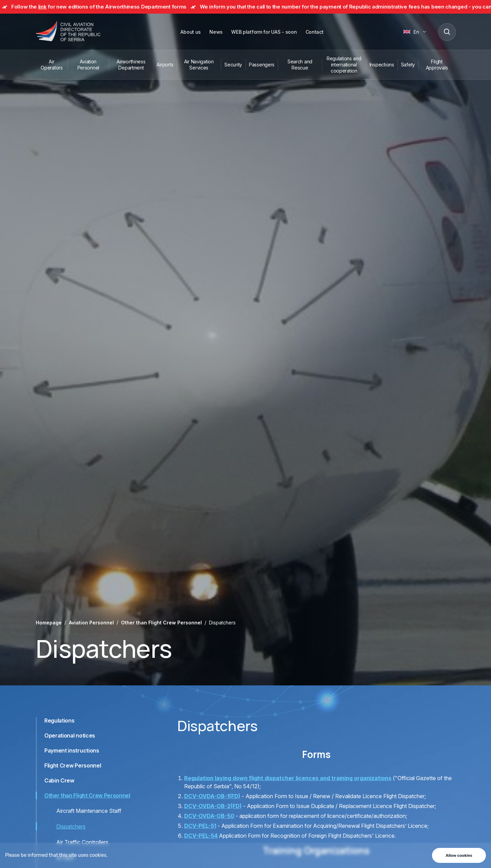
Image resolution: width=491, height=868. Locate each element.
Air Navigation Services (199, 65)
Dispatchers (71, 826)
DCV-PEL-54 (201, 836)
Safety (408, 65)
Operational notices (70, 735)
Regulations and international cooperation (344, 65)
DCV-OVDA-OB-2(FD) (213, 806)
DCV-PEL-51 (200, 826)
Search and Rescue (300, 65)
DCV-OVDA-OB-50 (209, 816)
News (216, 32)
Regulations (59, 720)
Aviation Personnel (88, 65)
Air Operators (51, 65)
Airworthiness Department (131, 65)
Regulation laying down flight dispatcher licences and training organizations (288, 778)
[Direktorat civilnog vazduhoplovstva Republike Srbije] (68, 32)
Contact (315, 32)
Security (233, 65)
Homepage (49, 623)
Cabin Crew (59, 780)
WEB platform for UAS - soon (264, 32)
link (42, 7)
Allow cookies (459, 855)
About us (191, 32)
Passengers (262, 65)
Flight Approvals (437, 65)
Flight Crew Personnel (73, 765)
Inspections (382, 65)
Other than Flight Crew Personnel (161, 623)
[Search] (447, 32)
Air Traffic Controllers (82, 842)
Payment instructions (72, 750)
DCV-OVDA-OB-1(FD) (212, 796)
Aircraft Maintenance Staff (89, 811)
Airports (165, 65)
